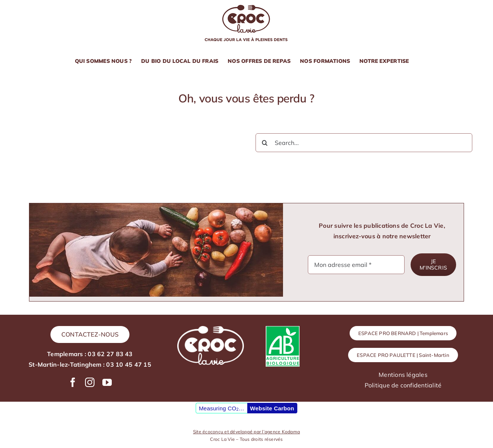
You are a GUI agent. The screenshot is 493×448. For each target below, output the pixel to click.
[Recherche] (265, 143)
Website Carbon (272, 408)
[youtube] (107, 382)
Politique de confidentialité (403, 385)
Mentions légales (403, 375)
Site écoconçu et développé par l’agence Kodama (246, 432)
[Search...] (364, 143)
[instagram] (90, 382)
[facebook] (73, 382)
